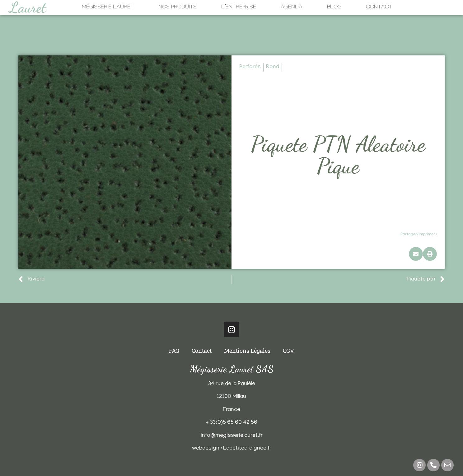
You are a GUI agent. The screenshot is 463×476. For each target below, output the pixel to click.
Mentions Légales (247, 351)
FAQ (174, 351)
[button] (416, 254)
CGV (288, 351)
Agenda (292, 8)
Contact (379, 8)
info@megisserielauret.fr (232, 436)
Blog (334, 8)
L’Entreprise (239, 8)
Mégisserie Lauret (108, 8)
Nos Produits (178, 8)
